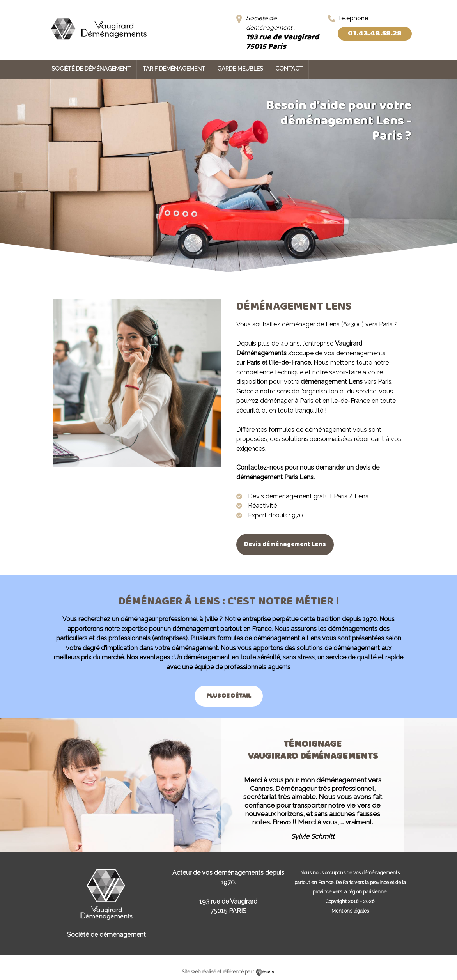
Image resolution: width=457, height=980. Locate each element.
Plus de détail (229, 696)
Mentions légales (350, 911)
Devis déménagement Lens (285, 544)
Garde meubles (240, 68)
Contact (289, 68)
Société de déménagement (91, 68)
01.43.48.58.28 (375, 34)
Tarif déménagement (174, 68)
